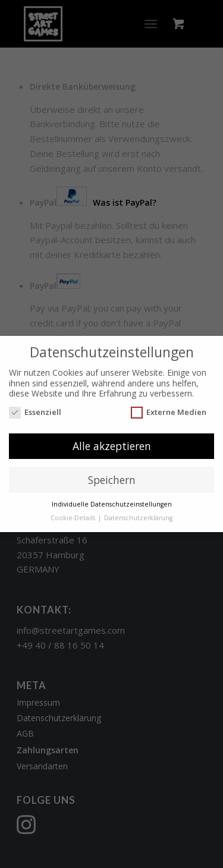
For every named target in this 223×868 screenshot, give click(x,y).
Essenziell (35, 412)
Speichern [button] (112, 480)
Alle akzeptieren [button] (112, 446)
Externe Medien (169, 412)
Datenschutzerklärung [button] (138, 518)
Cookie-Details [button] (74, 518)
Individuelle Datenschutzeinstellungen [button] (112, 504)
